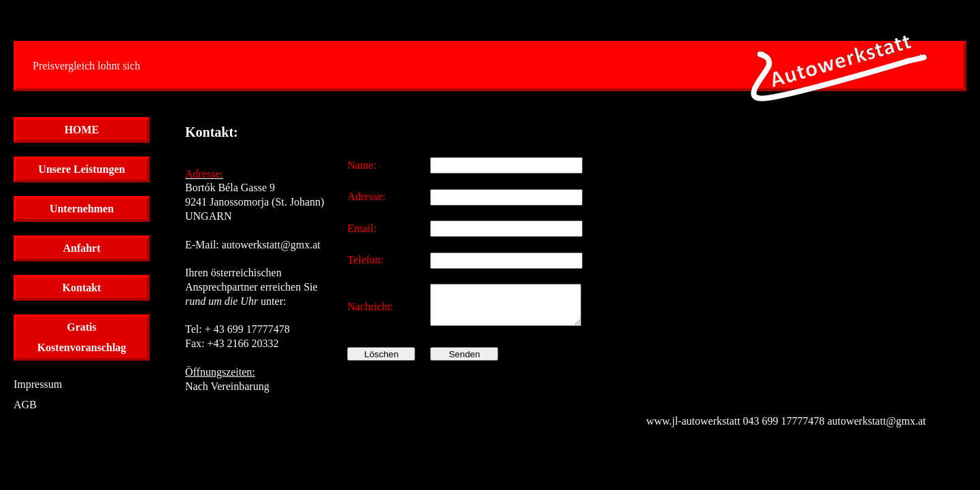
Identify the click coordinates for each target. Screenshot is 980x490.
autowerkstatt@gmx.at (271, 245)
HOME (82, 130)
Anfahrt (81, 248)
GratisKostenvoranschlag (82, 337)
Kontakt (82, 288)
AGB (25, 405)
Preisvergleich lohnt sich (86, 66)
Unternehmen (82, 209)
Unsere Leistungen (81, 169)
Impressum (38, 384)
